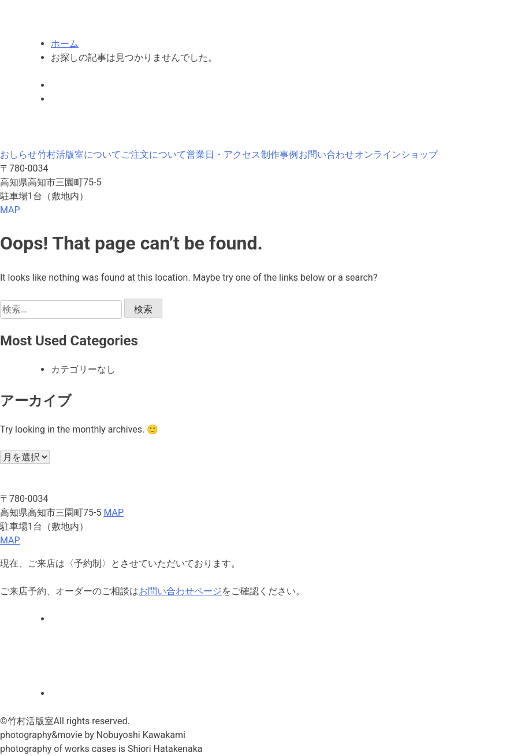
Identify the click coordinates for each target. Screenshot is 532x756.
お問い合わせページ (180, 591)
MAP (10, 210)
